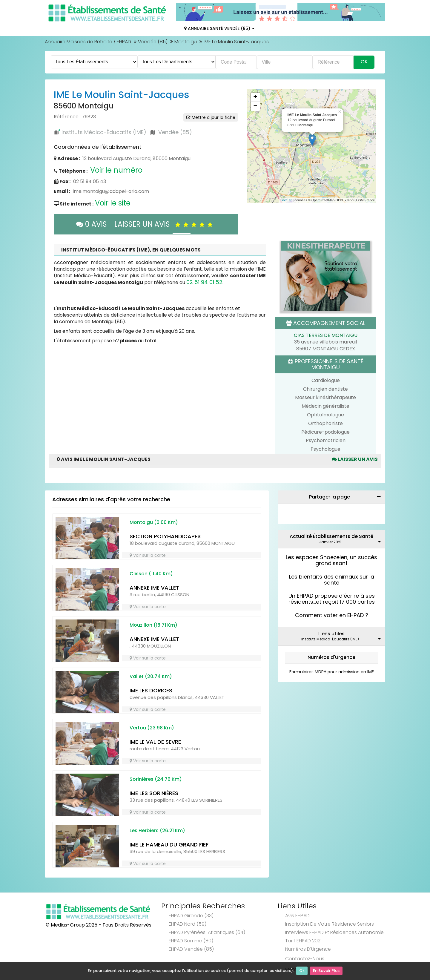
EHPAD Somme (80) (191, 941)
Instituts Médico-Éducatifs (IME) (104, 132)
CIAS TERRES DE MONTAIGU (326, 335)
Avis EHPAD (297, 916)
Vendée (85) (153, 42)
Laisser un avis (355, 459)
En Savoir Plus (326, 971)
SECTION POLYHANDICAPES (165, 536)
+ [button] (255, 97)
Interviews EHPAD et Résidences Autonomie (334, 932)
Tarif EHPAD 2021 (303, 941)
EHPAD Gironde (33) (191, 916)
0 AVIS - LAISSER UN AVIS (146, 224)
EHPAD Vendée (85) (191, 949)
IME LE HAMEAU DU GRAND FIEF (169, 845)
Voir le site (113, 203)
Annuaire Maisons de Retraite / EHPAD (88, 42)
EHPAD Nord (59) (188, 924)
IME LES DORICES (151, 690)
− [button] (255, 106)
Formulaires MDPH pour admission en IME (332, 672)
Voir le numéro (116, 170)
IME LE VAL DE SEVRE (155, 742)
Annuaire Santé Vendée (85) (219, 28)
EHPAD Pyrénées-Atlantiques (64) (207, 932)
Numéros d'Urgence (331, 657)
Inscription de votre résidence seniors (330, 924)
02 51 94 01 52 (204, 282)
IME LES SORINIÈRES (154, 793)
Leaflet (286, 200)
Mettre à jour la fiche (211, 117)
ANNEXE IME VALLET (154, 588)
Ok (302, 971)
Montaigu (186, 42)
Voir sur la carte (148, 555)
